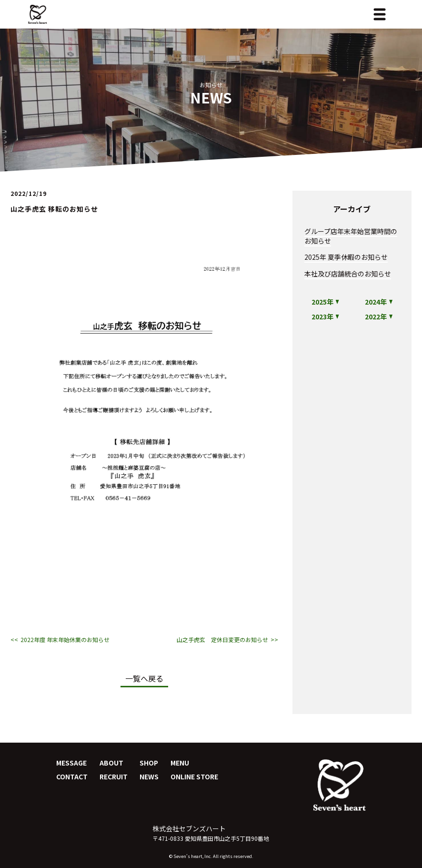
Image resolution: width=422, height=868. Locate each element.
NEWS (149, 776)
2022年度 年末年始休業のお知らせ (65, 640)
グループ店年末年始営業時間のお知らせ (351, 236)
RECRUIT (114, 776)
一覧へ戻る (144, 678)
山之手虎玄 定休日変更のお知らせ (222, 640)
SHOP (149, 763)
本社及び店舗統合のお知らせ (348, 274)
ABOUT (111, 763)
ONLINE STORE (194, 776)
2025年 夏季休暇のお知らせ (346, 257)
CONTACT (72, 776)
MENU (180, 763)
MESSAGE (71, 763)
